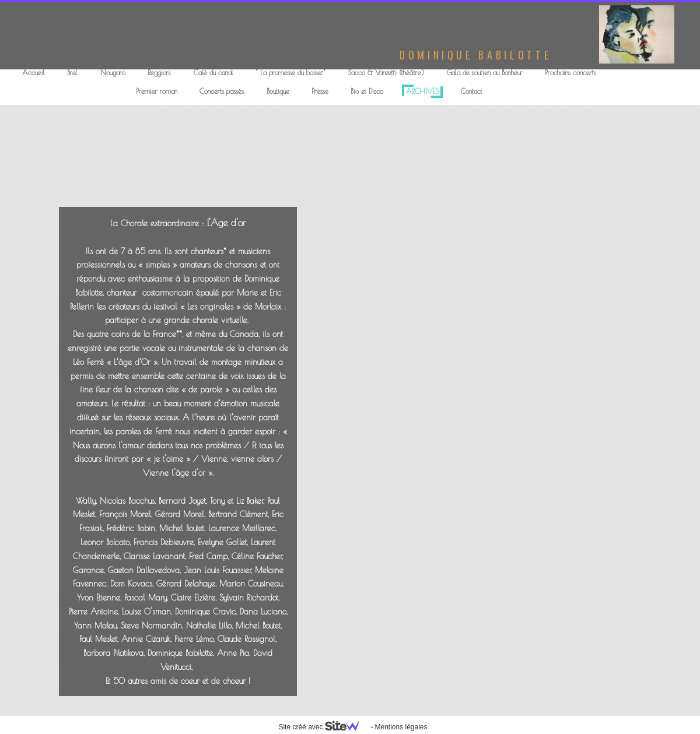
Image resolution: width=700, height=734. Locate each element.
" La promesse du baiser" (290, 72)
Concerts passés (222, 91)
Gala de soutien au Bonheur (485, 72)
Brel (72, 72)
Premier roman (157, 91)
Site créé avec (323, 727)
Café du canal (213, 72)
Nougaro (113, 72)
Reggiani (159, 72)
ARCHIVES (422, 91)
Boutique (278, 91)
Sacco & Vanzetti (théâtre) (386, 72)
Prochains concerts (570, 72)
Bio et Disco (367, 91)
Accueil (34, 72)
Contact (472, 91)
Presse (320, 91)
